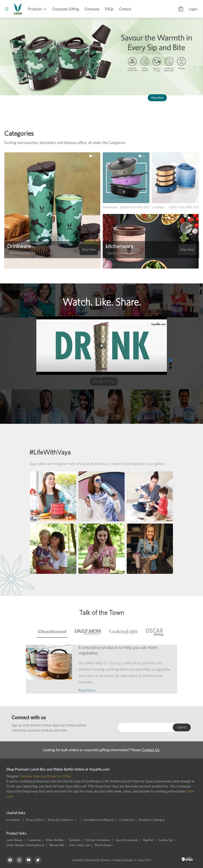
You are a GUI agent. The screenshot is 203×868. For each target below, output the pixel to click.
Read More (87, 690)
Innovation (14, 820)
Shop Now (157, 98)
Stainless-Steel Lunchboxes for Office (45, 776)
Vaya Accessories (127, 840)
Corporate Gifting (66, 9)
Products (35, 9)
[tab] (52, 632)
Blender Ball (57, 845)
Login (193, 9)
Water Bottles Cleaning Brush (25, 845)
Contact (125, 9)
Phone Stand (103, 845)
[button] (5, 69)
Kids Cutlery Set (79, 845)
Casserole (34, 840)
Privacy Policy (35, 820)
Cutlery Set (166, 840)
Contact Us (151, 750)
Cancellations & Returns (99, 820)
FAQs (109, 9)
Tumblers (74, 840)
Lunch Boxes (14, 840)
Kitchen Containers (98, 840)
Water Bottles (55, 840)
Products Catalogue (152, 820)
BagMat (148, 840)
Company (92, 9)
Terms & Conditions (60, 820)
